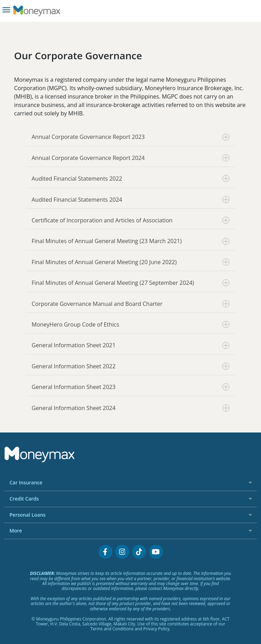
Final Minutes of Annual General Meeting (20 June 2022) (130, 262)
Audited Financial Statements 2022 (130, 179)
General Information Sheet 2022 (130, 366)
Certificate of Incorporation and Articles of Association (130, 220)
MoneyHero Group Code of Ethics (130, 324)
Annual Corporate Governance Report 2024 (130, 158)
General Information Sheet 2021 (130, 345)
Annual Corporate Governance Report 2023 (130, 137)
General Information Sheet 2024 (130, 408)
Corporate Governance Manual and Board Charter (130, 304)
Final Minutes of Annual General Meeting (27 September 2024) (130, 283)
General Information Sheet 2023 (130, 387)
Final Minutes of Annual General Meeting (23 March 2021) (130, 241)
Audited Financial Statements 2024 (130, 200)
